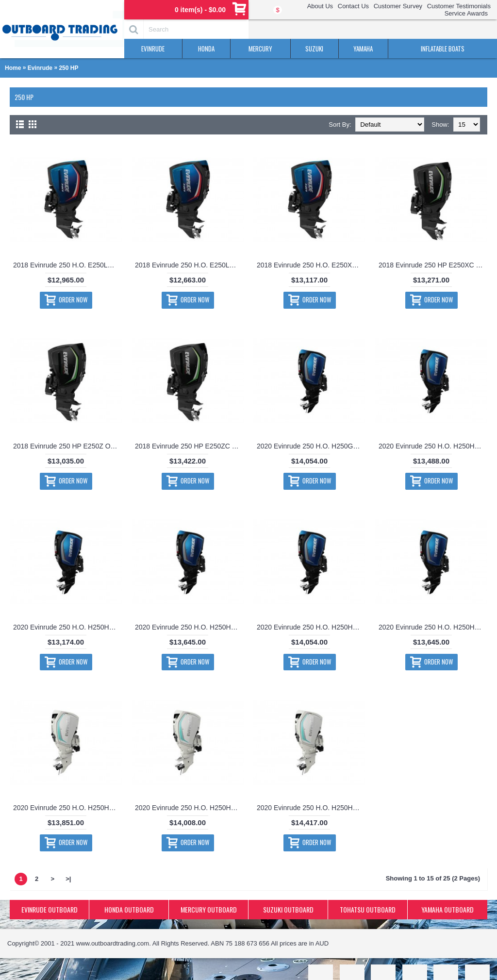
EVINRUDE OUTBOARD (50, 909)
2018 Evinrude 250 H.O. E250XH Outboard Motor (311, 265)
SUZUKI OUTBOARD (288, 909)
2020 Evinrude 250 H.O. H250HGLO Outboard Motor (67, 627)
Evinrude (40, 68)
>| (68, 879)
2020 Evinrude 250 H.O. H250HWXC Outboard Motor (311, 808)
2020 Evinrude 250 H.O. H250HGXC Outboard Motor (311, 627)
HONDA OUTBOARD (129, 909)
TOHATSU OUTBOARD (368, 909)
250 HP (68, 68)
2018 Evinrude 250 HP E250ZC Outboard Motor (189, 446)
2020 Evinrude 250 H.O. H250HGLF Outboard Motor (433, 446)
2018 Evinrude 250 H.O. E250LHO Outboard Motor (189, 265)
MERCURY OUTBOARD (209, 909)
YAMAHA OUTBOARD (447, 909)
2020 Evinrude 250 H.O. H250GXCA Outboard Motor (311, 446)
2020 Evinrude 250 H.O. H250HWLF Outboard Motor (67, 808)
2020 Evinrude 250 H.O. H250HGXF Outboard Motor (433, 627)
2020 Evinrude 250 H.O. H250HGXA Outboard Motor (189, 627)
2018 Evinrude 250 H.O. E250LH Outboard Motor (67, 265)
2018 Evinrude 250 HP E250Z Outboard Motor (67, 446)
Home (13, 68)
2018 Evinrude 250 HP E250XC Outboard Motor (433, 265)
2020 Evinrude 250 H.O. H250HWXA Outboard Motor (189, 808)
